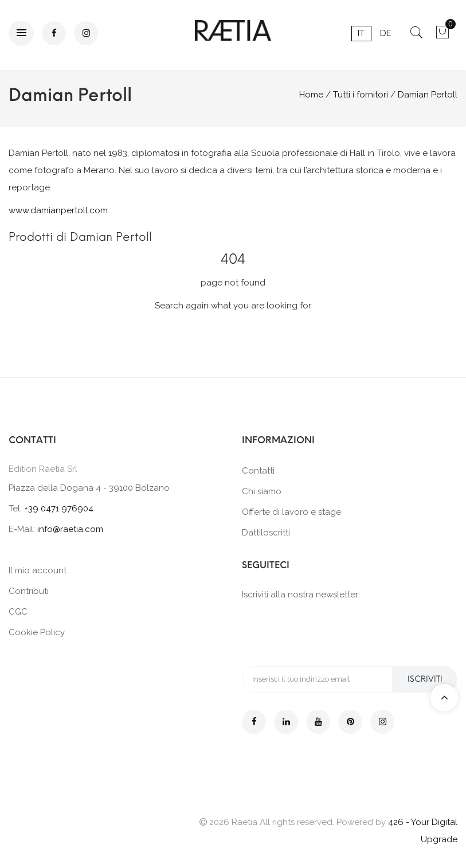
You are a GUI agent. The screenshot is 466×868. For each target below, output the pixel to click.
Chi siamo (262, 491)
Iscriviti (425, 679)
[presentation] (329, 632)
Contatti (258, 471)
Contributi (29, 591)
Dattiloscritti (266, 533)
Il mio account (38, 570)
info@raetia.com (70, 529)
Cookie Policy (37, 632)
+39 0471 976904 (59, 509)
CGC (18, 612)
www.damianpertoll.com (58, 210)
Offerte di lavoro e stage (291, 512)
